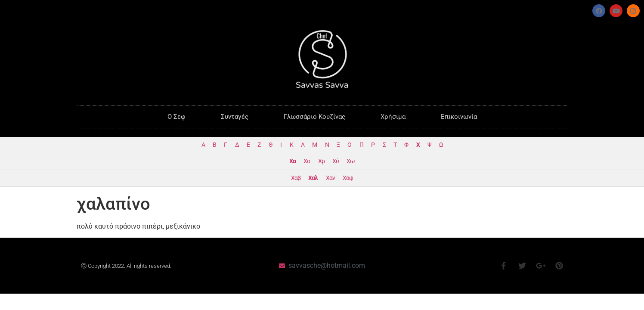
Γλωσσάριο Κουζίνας (314, 117)
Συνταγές (235, 117)
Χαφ (348, 178)
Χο (307, 161)
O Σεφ (176, 117)
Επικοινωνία (459, 117)
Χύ (336, 161)
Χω (351, 161)
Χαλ (313, 178)
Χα (293, 161)
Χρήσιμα (393, 117)
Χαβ (296, 178)
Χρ (321, 161)
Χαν (330, 178)
